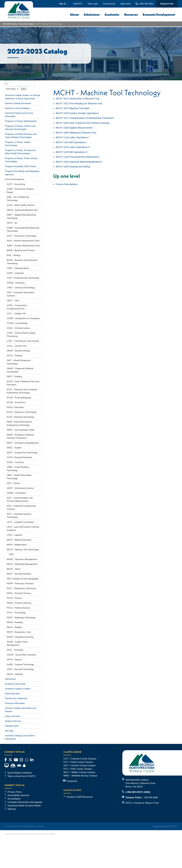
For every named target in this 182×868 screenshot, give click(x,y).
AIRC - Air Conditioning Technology (18, 199)
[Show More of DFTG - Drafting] (41, 355)
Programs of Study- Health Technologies (18, 144)
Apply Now (125, 4)
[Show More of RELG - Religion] (41, 627)
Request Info (167, 4)
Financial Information (15, 703)
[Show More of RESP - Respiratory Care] (41, 632)
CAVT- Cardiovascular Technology (23, 278)
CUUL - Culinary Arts (17, 346)
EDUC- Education (15, 407)
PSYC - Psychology (16, 613)
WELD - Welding (15, 674)
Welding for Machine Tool (76, 133)
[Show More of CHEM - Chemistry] (41, 282)
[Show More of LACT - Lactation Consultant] (41, 522)
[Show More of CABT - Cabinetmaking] (41, 268)
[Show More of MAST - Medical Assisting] (41, 539)
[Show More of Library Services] (41, 716)
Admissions (92, 15)
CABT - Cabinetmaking (18, 268)
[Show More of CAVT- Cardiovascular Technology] (41, 277)
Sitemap (12, 809)
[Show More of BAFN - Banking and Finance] (41, 250)
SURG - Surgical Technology (20, 664)
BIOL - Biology (14, 255)
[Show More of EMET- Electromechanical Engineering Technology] (41, 421)
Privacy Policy (15, 792)
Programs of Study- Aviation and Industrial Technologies (20, 128)
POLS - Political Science (18, 608)
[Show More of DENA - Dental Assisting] (41, 350)
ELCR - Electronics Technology (22, 412)
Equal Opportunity (162, 826)
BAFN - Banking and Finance (21, 250)
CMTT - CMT (13, 301)
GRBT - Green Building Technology (18, 469)
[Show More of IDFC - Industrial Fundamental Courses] (41, 506)
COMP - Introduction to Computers (23, 318)
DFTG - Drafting (14, 356)
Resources (131, 15)
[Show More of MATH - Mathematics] (41, 544)
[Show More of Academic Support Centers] (41, 688)
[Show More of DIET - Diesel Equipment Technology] (41, 360)
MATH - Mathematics (17, 545)
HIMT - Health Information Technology (19, 477)
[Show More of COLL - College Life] (41, 313)
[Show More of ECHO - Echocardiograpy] (41, 397)
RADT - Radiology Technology (21, 618)
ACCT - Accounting (16, 184)
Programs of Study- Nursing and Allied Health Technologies (20, 152)
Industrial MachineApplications (79, 162)
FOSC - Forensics (15, 462)
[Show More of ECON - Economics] (41, 402)
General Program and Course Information (19, 115)
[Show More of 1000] (41, 554)
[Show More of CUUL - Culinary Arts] (41, 345)
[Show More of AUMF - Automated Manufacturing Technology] (41, 227)
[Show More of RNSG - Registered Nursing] (41, 637)
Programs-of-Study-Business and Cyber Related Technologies (21, 136)
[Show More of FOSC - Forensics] (41, 462)
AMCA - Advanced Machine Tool (22, 210)
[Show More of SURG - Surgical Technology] (41, 664)
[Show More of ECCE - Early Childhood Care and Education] (41, 381)
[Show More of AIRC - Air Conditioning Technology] (41, 197)
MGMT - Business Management (22, 559)
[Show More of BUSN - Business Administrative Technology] (41, 260)
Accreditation (14, 799)
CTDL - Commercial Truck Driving (23, 341)
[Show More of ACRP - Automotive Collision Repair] (41, 189)
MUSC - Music (14, 569)
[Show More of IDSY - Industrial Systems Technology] (41, 514)
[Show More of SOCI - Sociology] (41, 649)
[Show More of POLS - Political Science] (41, 607)
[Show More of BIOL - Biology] (41, 255)
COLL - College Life (16, 313)
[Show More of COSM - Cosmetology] (41, 323)
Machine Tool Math (73, 108)
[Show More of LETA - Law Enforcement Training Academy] (41, 526)
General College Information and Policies (20, 710)
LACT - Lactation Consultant (20, 522)
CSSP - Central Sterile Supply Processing (21, 335)
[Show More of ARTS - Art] (41, 222)
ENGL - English (14, 448)
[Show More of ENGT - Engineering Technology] (41, 452)
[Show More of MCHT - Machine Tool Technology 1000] (41, 549)
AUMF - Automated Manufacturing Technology (23, 229)
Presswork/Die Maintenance (77, 157)
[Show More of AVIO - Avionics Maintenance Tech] (41, 240)
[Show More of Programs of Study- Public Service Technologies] (41, 158)
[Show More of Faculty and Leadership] (41, 698)
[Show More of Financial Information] (41, 703)
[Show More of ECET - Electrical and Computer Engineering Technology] (41, 389)
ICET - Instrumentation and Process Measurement (20, 500)
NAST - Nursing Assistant (19, 574)
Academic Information (15, 684)
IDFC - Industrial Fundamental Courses (21, 508)
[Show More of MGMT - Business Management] (41, 559)
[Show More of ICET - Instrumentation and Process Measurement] (41, 497)
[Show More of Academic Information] (41, 683)
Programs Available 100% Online (21, 166)
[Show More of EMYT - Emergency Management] (41, 442)
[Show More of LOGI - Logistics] (41, 535)
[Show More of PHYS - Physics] (41, 598)
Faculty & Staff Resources (80, 797)
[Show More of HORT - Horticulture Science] (41, 488)
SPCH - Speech (14, 660)
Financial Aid (109, 4)
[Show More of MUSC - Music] (41, 569)
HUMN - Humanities (16, 493)
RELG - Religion (15, 627)
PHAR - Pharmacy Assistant (20, 584)
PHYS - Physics (14, 598)
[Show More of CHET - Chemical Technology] (41, 287)
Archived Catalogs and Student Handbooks (20, 737)
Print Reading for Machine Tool (79, 103)
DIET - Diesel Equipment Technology (19, 362)
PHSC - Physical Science (19, 593)
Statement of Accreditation (17, 108)
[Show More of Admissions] (41, 679)
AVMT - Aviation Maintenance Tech (23, 246)
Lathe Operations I (72, 137)
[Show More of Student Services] (41, 721)
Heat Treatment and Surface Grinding (82, 123)
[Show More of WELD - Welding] (41, 674)
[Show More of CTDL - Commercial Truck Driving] (41, 341)
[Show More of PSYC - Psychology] (41, 612)
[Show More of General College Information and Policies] (41, 708)
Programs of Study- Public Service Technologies (21, 160)
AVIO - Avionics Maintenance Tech (23, 241)
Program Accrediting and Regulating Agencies (22, 173)
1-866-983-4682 (145, 4)
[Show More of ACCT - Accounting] (41, 184)
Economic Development (159, 15)
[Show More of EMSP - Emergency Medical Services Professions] (41, 434)
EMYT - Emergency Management (23, 443)
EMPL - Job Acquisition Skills (21, 430)
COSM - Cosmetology (17, 323)
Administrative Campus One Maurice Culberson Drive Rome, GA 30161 (140, 783)
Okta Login (93, 4)
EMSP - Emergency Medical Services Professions (20, 436)
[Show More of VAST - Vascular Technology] (41, 669)
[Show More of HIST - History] (41, 483)
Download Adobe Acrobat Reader (24, 806)
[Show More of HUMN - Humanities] (41, 493)
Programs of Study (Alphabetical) (21, 121)
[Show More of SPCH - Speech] (41, 659)
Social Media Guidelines (20, 773)
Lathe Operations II (73, 147)
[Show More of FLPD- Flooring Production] (41, 457)
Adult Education (12, 694)
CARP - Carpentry (15, 273)
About (74, 15)
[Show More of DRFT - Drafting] (41, 376)
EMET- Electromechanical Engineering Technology (19, 423)
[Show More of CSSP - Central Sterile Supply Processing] (41, 332)
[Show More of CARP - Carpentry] (41, 273)
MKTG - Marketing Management (22, 564)
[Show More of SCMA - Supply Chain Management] (41, 641)
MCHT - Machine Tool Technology (23, 550)
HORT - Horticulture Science (20, 488)
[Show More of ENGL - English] (41, 447)
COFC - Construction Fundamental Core (17, 307)
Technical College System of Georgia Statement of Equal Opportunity (23, 97)
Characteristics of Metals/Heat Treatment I (85, 118)
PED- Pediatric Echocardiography (23, 579)
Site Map (9, 731)
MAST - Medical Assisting (19, 540)
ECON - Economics (16, 402)
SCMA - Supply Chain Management (17, 643)
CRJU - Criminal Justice (18, 328)
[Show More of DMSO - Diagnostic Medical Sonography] (41, 368)
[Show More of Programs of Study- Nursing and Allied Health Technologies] (41, 150)
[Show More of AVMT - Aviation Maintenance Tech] (41, 245)
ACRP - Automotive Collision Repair (20, 191)
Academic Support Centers (18, 689)
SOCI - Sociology (15, 650)
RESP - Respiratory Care (19, 632)
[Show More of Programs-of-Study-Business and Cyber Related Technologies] (41, 134)
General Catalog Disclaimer (18, 103)
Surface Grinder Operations (77, 113)
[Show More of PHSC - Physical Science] (41, 593)
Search (24, 89)
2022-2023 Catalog (10, 24)
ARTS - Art (12, 223)
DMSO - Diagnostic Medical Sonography (20, 370)
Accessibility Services (18, 795)
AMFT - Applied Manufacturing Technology (21, 216)
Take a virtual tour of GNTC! (22, 776)
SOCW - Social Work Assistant (21, 655)
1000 (11, 554)
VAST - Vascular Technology (20, 669)
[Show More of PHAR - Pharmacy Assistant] (41, 583)
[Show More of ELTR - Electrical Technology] (41, 417)
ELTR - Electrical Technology (21, 417)
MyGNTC (78, 4)
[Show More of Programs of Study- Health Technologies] (41, 142)
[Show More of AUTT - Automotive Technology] (41, 235)
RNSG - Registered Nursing (20, 637)
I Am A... (63, 4)
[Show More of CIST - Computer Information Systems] (41, 292)
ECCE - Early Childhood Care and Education (23, 383)
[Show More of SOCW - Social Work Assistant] (41, 654)
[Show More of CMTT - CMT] (41, 300)
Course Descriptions (26, 24)
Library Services (13, 716)
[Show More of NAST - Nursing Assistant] (41, 573)
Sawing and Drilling (73, 167)
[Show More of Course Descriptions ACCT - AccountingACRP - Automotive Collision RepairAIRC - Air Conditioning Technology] (41, 179)
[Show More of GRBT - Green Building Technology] (41, 467)
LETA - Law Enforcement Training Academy (23, 529)
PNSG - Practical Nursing (19, 603)
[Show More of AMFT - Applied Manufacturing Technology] (41, 214)
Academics (112, 15)
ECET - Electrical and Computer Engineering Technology (22, 391)
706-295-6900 (151, 797)
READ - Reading (15, 622)
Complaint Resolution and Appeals (25, 802)
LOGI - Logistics (15, 535)
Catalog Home (12, 726)
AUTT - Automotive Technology (22, 236)
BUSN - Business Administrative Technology (22, 262)
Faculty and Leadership (16, 698)
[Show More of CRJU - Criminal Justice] (41, 328)
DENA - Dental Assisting (18, 351)
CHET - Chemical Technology (21, 288)
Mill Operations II (72, 152)
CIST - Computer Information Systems (21, 294)
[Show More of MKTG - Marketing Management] (41, 564)
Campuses (72, 781)
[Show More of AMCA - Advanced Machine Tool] (41, 210)
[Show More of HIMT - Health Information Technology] (41, 475)
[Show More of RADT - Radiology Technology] (41, 617)
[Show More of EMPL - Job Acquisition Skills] (41, 429)
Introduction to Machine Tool (78, 99)
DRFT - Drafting (14, 377)
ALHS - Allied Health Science (21, 205)
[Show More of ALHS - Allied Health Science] (41, 205)
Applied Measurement (74, 128)
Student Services (13, 721)
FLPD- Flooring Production (20, 457)
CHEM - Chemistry (16, 283)
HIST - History (14, 483)
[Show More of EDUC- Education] (41, 407)
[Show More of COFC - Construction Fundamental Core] (41, 305)
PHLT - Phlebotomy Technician (21, 588)
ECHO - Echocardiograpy (19, 398)
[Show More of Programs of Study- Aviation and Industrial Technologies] (41, 126)
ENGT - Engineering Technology (22, 453)
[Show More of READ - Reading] (41, 622)
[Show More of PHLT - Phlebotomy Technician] (41, 588)
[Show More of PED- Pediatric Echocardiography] (41, 578)
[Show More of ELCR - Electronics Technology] (41, 412)
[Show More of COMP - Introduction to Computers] (41, 318)
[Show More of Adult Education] (41, 693)
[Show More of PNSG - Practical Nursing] (41, 603)
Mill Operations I (71, 142)
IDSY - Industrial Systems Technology (19, 516)
